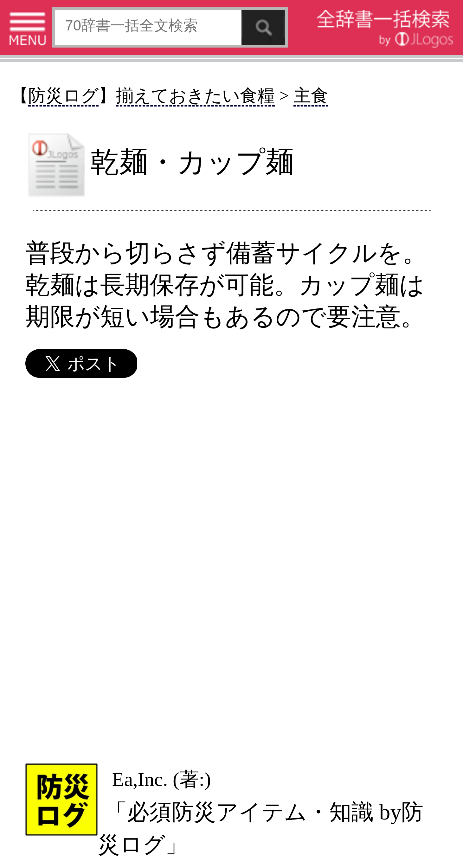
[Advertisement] (231, 570)
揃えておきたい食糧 (195, 96)
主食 (311, 96)
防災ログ (63, 96)
